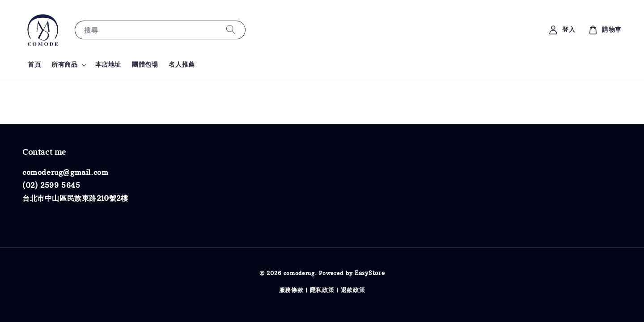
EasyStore (370, 273)
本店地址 (108, 64)
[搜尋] (231, 30)
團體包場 (145, 64)
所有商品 (64, 64)
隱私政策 (322, 290)
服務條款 (291, 290)
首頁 (34, 64)
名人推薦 (182, 64)
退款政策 (353, 290)
